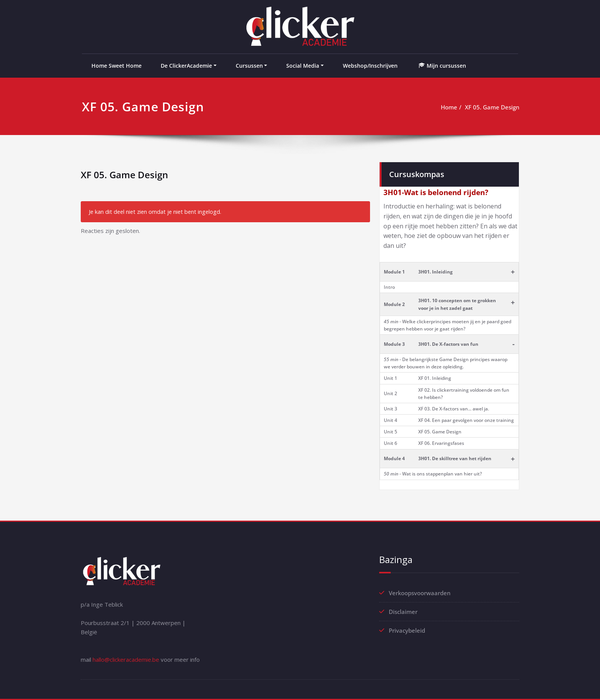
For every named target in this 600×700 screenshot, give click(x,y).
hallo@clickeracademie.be (126, 659)
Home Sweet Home (117, 66)
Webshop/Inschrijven (370, 66)
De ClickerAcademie (186, 66)
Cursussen (249, 66)
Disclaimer (403, 612)
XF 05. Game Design (492, 107)
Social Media (303, 66)
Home (449, 107)
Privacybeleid (407, 630)
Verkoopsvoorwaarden (420, 593)
